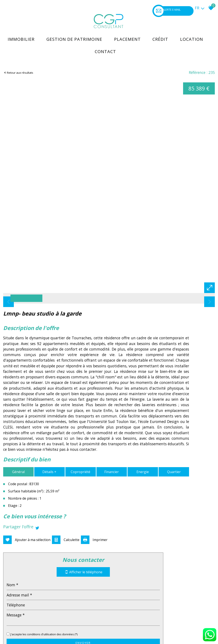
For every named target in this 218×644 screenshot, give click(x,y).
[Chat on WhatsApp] (209, 641)
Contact (108, 44)
